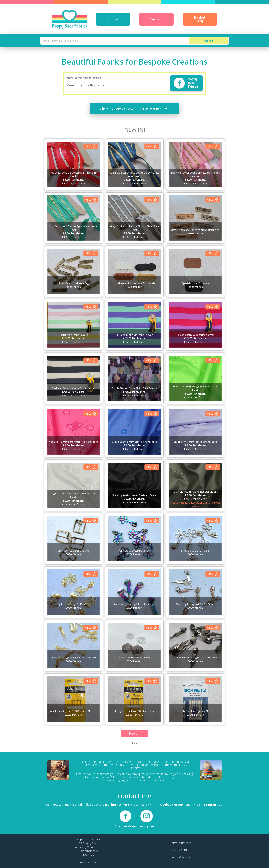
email (79, 804)
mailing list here (117, 804)
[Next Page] (134, 733)
